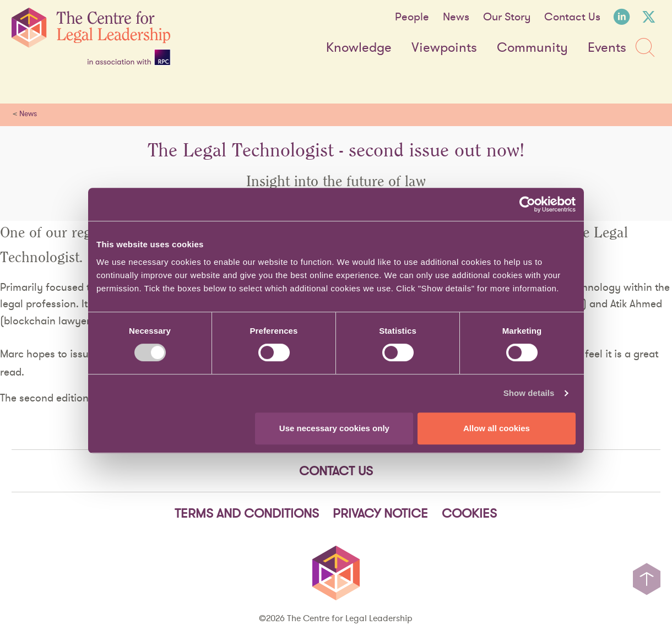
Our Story (507, 17)
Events (607, 48)
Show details (529, 393)
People (412, 17)
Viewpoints (444, 48)
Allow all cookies (497, 428)
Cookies (469, 513)
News (456, 17)
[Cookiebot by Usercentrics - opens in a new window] (527, 204)
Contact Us (572, 17)
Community (532, 48)
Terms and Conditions (247, 513)
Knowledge (359, 48)
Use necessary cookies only (334, 428)
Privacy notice (380, 513)
